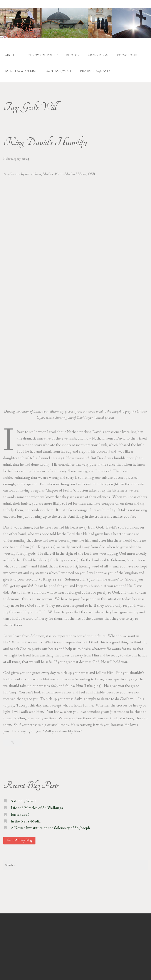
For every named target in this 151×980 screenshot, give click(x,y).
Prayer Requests (97, 69)
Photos (75, 55)
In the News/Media (26, 819)
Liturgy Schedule (42, 55)
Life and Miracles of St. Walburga (37, 806)
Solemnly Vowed (24, 799)
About (11, 55)
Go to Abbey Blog (19, 838)
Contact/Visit (60, 69)
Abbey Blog (101, 55)
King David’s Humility (45, 140)
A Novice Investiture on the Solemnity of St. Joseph (50, 826)
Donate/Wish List (21, 69)
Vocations (131, 55)
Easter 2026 (20, 812)
